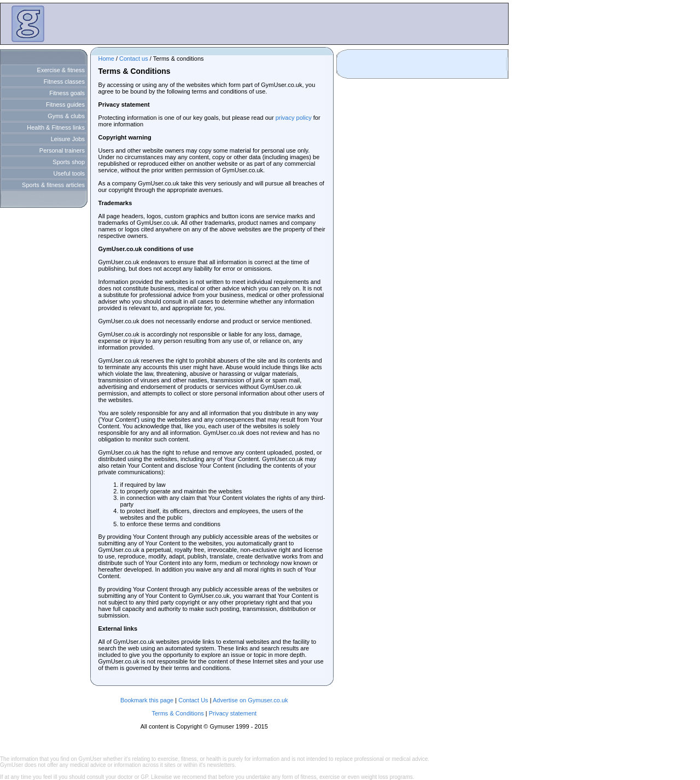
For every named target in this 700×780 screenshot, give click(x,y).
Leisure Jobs (68, 139)
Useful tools (69, 173)
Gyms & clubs (66, 116)
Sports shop (69, 162)
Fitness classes (64, 82)
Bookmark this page (147, 700)
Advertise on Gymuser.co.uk (250, 700)
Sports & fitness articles (53, 185)
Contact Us (193, 700)
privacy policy (294, 118)
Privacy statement (233, 713)
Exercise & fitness (61, 70)
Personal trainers (62, 150)
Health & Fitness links (56, 127)
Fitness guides (65, 104)
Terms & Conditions (177, 713)
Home (106, 59)
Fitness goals (67, 93)
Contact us (134, 59)
